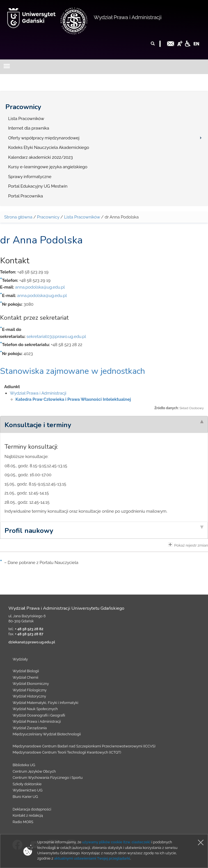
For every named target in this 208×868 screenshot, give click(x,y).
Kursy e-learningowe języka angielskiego (48, 167)
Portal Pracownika (26, 196)
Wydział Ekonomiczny (31, 684)
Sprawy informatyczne (30, 177)
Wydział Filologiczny (30, 690)
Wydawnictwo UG (28, 790)
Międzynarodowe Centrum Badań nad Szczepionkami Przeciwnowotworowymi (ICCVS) (84, 746)
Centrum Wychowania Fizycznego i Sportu (48, 778)
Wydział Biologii (26, 671)
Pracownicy (23, 107)
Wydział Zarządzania (30, 728)
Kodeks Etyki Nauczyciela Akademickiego (49, 148)
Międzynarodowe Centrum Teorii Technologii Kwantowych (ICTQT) (67, 752)
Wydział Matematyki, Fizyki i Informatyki (45, 703)
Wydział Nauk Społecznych (35, 709)
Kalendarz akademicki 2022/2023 (40, 157)
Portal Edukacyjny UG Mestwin (38, 186)
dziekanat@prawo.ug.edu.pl (32, 642)
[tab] (104, 424)
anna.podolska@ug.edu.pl (40, 287)
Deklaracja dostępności (32, 809)
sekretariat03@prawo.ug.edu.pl (56, 337)
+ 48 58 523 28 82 (29, 629)
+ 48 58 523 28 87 (29, 634)
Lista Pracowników (26, 119)
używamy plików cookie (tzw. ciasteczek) (116, 842)
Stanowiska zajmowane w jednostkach (73, 371)
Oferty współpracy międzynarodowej (44, 138)
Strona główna (18, 217)
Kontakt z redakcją (28, 815)
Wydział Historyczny (29, 696)
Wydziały (20, 659)
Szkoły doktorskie (27, 784)
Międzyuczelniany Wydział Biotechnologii (47, 734)
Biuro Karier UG (25, 797)
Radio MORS (23, 822)
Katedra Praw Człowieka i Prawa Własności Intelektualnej (73, 399)
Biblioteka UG (24, 765)
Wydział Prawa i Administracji (128, 17)
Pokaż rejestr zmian (188, 545)
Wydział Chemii (25, 677)
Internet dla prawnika (29, 128)
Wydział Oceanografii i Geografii (39, 715)
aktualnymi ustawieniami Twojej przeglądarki (92, 858)
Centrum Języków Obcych (34, 771)
